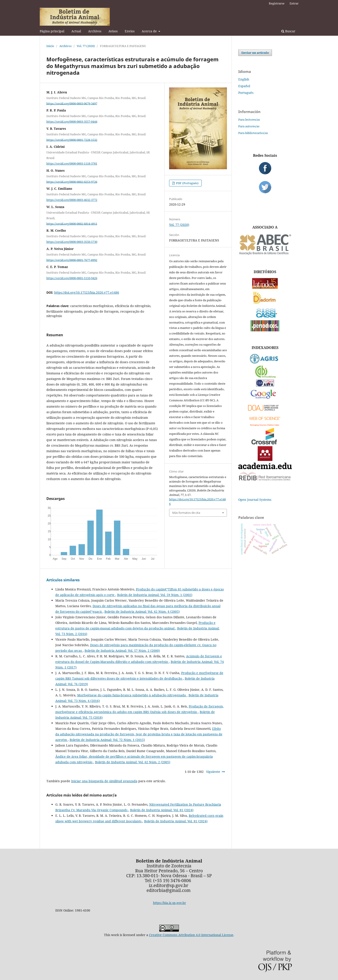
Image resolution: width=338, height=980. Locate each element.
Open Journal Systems (255, 500)
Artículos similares (63, 580)
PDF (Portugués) (187, 183)
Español (244, 86)
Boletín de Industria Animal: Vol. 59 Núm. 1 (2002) (155, 595)
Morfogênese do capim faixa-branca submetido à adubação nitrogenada (132, 695)
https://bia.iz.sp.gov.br (170, 903)
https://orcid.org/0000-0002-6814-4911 (72, 223)
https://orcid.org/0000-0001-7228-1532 (72, 140)
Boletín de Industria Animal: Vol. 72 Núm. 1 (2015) (107, 740)
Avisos (113, 31)
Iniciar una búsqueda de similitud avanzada (104, 781)
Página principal (52, 31)
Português (246, 93)
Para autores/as (249, 126)
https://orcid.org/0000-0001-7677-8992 (72, 260)
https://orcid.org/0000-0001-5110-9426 (72, 278)
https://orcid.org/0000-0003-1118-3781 (72, 163)
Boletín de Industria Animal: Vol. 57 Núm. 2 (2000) (122, 651)
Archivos (95, 31)
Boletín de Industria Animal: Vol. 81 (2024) (162, 810)
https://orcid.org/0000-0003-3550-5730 (72, 242)
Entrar (294, 3)
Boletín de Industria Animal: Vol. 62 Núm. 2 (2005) (133, 762)
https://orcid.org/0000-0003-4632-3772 (72, 200)
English (244, 79)
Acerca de (150, 31)
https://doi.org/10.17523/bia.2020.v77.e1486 (87, 292)
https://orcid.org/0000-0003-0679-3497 (72, 103)
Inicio (50, 46)
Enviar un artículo (255, 53)
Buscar (288, 31)
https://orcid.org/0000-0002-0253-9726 (72, 182)
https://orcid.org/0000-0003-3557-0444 (72, 122)
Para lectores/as (249, 120)
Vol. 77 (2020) (86, 46)
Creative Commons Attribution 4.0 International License (191, 935)
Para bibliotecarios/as (253, 133)
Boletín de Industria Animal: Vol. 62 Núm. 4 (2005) (142, 612)
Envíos (130, 31)
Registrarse (277, 3)
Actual (76, 31)
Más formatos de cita (186, 513)
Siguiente (213, 772)
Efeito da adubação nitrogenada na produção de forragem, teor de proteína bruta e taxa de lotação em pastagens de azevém (139, 734)
